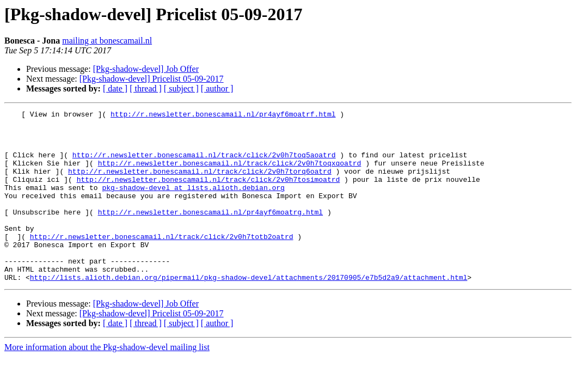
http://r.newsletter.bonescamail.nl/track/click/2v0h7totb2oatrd (162, 262)
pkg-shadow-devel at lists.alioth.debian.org (193, 204)
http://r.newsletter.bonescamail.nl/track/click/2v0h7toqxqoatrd (230, 174)
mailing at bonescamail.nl (107, 41)
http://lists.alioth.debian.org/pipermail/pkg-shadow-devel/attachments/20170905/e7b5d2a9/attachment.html (249, 311)
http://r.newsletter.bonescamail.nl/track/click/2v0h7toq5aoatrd (204, 164)
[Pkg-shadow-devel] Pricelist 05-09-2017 (152, 79)
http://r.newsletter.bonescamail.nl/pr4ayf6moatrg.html (210, 233)
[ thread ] (146, 88)
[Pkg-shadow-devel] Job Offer (146, 69)
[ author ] (217, 88)
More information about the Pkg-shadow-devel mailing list (107, 381)
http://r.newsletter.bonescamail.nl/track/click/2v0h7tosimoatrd (209, 194)
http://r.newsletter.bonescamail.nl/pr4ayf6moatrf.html (223, 115)
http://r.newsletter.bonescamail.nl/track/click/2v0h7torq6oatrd (200, 184)
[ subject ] (181, 88)
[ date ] (115, 88)
